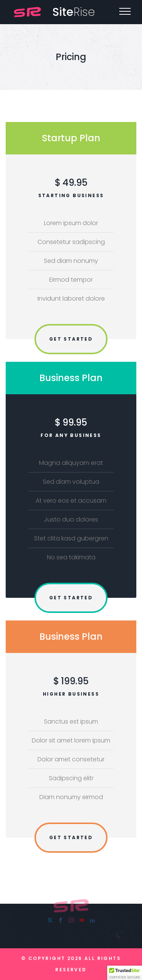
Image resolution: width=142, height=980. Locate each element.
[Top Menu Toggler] (125, 11)
